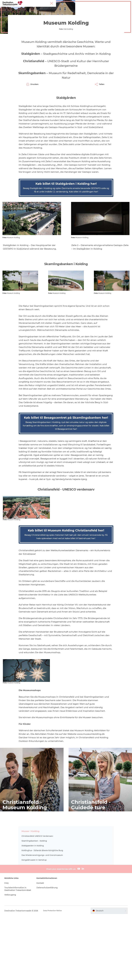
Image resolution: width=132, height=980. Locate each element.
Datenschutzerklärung (49, 949)
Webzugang (13, 959)
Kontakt (42, 945)
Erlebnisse (36, 18)
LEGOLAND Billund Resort (63, 8)
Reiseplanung (50, 11)
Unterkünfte (85, 8)
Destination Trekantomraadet (16, 18)
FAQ (9, 945)
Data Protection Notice (56, 975)
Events (98, 8)
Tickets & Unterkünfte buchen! (74, 11)
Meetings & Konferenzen (120, 2)
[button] (107, 975)
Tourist (106, 2)
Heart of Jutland (39, 8)
